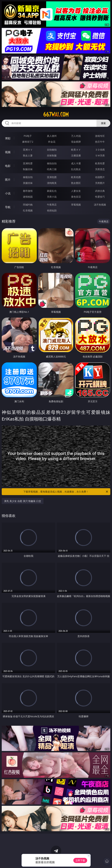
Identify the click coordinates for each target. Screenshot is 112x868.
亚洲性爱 (28, 163)
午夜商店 (52, 205)
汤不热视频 (100, 205)
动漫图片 (100, 177)
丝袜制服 (52, 155)
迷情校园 (28, 197)
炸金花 (52, 142)
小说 (8, 193)
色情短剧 (52, 210)
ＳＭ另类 (100, 155)
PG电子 (28, 136)
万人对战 (76, 136)
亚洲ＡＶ (28, 150)
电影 (8, 166)
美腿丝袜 (28, 183)
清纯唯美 (52, 183)
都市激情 (28, 191)
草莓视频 (76, 205)
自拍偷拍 (52, 150)
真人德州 (52, 136)
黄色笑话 (76, 197)
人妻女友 (76, 191)
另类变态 (100, 169)
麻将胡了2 (28, 142)
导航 (8, 207)
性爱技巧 (100, 197)
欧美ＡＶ (76, 150)
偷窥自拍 (28, 177)
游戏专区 (100, 136)
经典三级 (52, 169)
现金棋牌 (76, 142)
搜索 (103, 123)
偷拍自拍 (52, 163)
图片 (8, 180)
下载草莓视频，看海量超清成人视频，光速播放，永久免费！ (66, 492)
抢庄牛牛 (100, 142)
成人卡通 (76, 163)
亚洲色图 (52, 177)
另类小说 (52, 197)
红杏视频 (28, 210)
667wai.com (56, 114)
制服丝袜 (28, 169)
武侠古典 (100, 191)
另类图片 (100, 183)
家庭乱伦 (52, 191)
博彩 (8, 138)
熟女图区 (76, 183)
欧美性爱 (100, 163)
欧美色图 (76, 177)
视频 (8, 152)
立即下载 (80, 860)
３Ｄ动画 (100, 150)
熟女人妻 (28, 155)
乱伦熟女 (76, 169)
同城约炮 (28, 205)
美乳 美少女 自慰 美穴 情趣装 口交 (23, 501)
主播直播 (76, 155)
